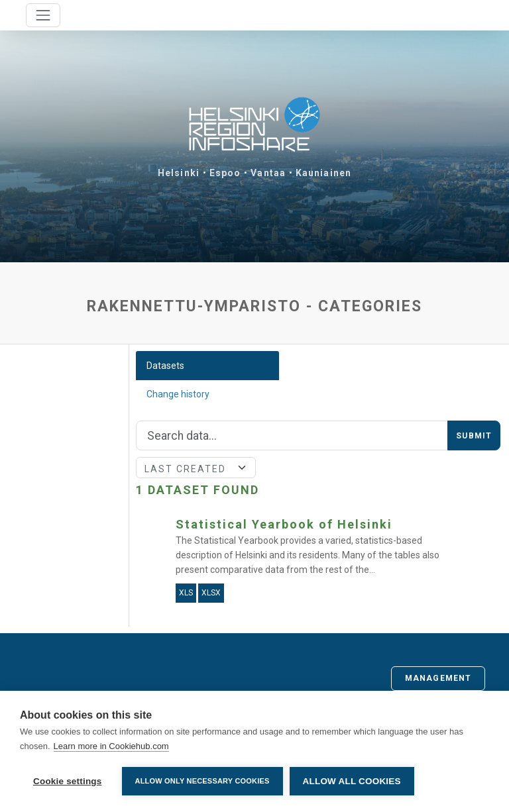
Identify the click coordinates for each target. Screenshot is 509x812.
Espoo (225, 173)
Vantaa (268, 173)
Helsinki (179, 173)
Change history (178, 394)
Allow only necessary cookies (202, 781)
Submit (474, 436)
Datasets (165, 366)
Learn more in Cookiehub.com (111, 746)
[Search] (292, 436)
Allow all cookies (352, 781)
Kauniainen (323, 173)
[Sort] (196, 468)
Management (438, 678)
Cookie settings (68, 781)
